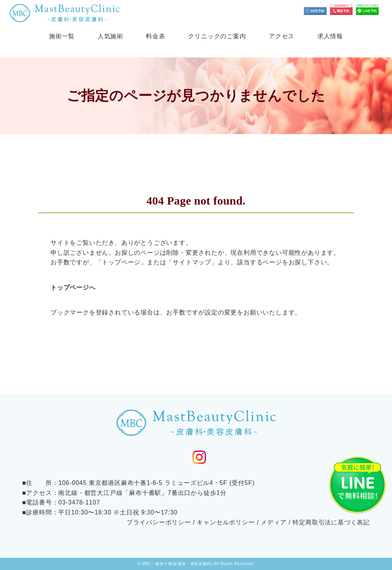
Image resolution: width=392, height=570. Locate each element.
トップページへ (73, 287)
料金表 (155, 36)
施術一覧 (62, 36)
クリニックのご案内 (217, 36)
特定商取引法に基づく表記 (331, 522)
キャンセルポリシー (226, 522)
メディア (274, 522)
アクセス (282, 36)
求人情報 (330, 36)
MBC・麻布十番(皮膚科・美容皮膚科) (177, 564)
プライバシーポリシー (159, 522)
